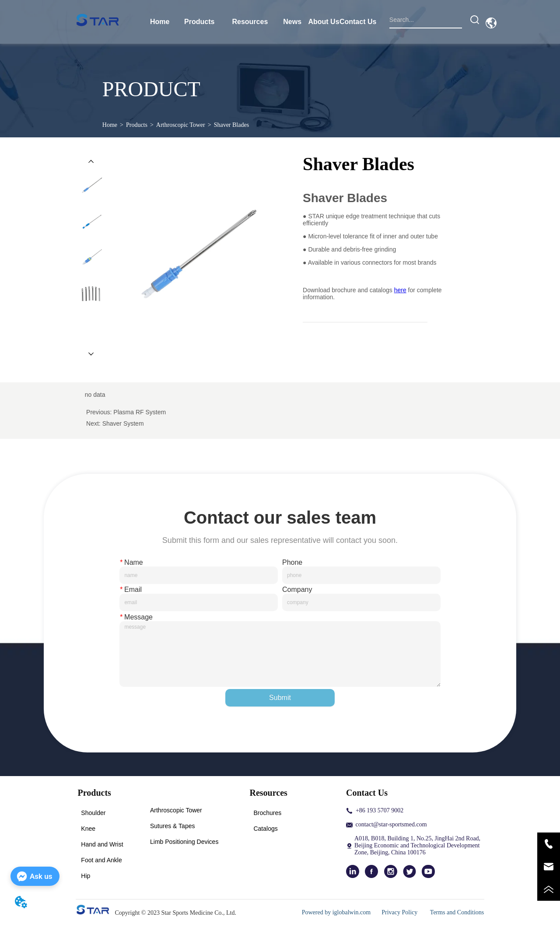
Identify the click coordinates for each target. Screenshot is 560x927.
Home (110, 125)
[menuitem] (199, 22)
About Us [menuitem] (324, 22)
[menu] (260, 22)
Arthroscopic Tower (181, 125)
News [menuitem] (292, 22)
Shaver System (123, 423)
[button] (199, 22)
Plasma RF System (140, 412)
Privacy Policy (400, 912)
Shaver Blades (231, 125)
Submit (280, 698)
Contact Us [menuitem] (358, 22)
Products (137, 125)
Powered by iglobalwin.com (336, 912)
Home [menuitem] (160, 22)
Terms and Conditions (457, 912)
